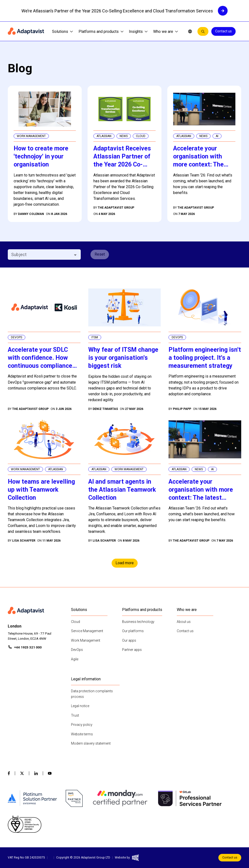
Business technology (138, 622)
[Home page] (26, 31)
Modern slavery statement (91, 743)
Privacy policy (82, 725)
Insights (138, 32)
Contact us (223, 31)
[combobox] (40, 254)
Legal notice (80, 706)
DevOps (77, 650)
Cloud (76, 622)
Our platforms (133, 631)
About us (184, 622)
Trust (75, 715)
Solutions (62, 32)
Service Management (87, 631)
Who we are (166, 32)
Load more (125, 563)
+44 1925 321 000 (28, 647)
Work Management (86, 640)
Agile (75, 659)
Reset (100, 254)
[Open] (75, 255)
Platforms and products (101, 32)
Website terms (82, 734)
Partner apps (132, 650)
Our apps (129, 640)
